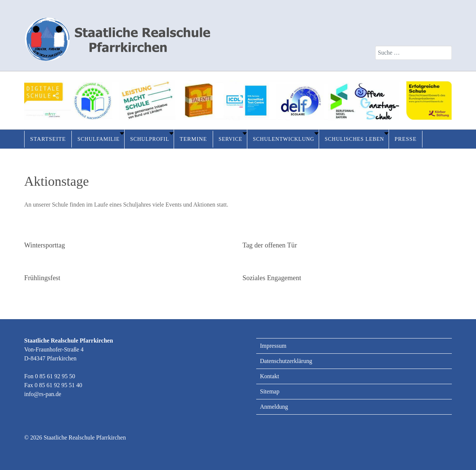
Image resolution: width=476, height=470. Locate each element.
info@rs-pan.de (43, 394)
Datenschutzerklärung (286, 361)
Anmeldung (274, 407)
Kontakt (270, 376)
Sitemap (270, 391)
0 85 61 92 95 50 (55, 376)
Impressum (273, 346)
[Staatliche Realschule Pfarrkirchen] (117, 35)
